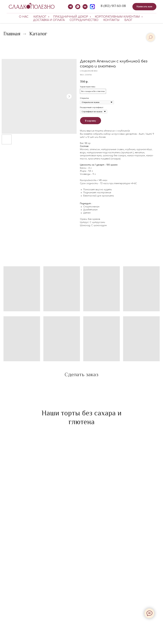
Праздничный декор (71, 17)
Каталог (40, 17)
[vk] (85, 7)
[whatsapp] (78, 7)
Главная (12, 34)
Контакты (111, 20)
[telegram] (70, 7)
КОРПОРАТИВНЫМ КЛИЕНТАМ (118, 17)
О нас (24, 17)
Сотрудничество (84, 20)
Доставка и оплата (49, 20)
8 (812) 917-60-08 (113, 6)
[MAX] (92, 7)
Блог (128, 20)
